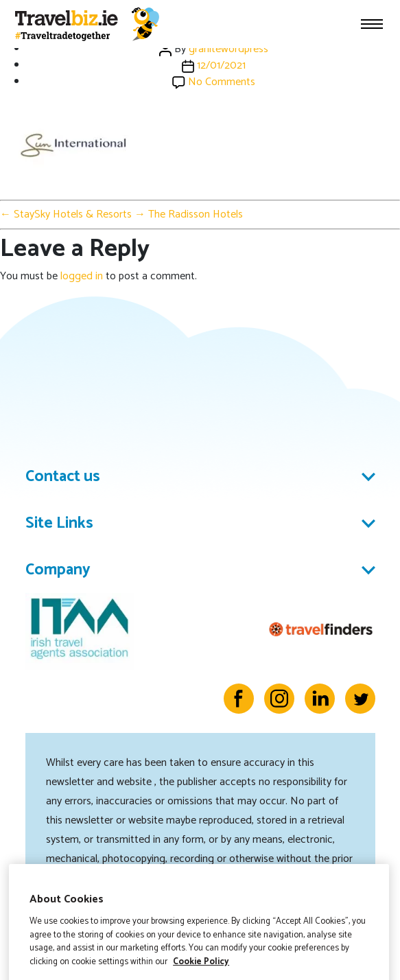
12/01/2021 (221, 66)
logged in (82, 276)
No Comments (222, 82)
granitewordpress (228, 49)
